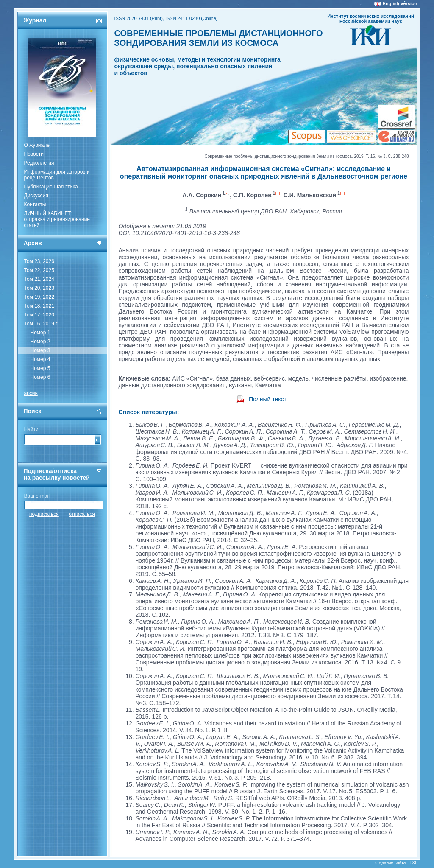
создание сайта (390, 863)
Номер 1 (40, 333)
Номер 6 (40, 377)
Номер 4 (40, 359)
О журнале (37, 145)
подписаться (44, 514)
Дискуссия (36, 196)
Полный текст (268, 399)
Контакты (35, 204)
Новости (34, 154)
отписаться (82, 514)
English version (400, 3)
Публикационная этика (51, 187)
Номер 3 (40, 350)
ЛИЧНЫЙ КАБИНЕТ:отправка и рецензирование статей (57, 219)
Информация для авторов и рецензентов (57, 175)
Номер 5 (40, 368)
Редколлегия (39, 163)
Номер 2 (40, 342)
